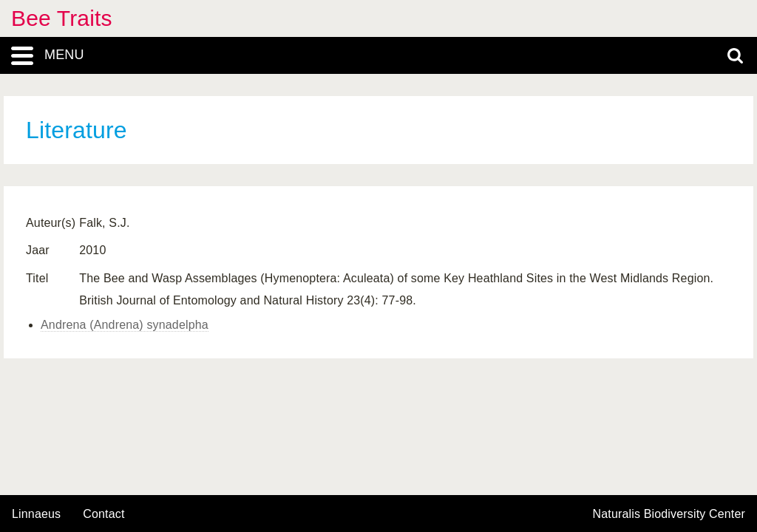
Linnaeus (36, 514)
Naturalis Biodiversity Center (669, 514)
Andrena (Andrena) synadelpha (125, 325)
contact (103, 514)
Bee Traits (62, 18)
